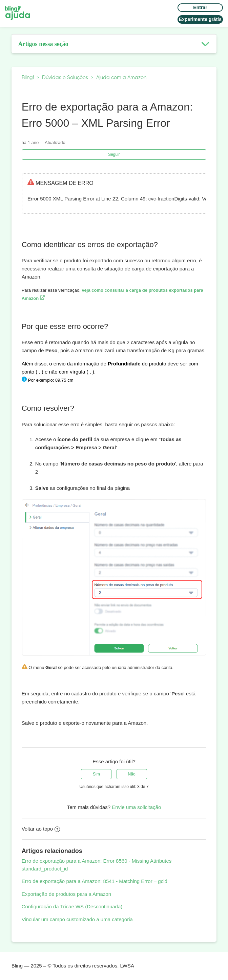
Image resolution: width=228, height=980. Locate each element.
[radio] (96, 774)
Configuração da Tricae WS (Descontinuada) (72, 906)
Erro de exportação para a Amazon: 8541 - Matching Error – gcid (95, 881)
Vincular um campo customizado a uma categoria (77, 919)
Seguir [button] (114, 154)
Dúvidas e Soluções (65, 78)
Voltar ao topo (41, 829)
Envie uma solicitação (136, 807)
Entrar (200, 7)
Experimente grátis (200, 19)
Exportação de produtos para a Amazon (66, 894)
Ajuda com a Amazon (121, 78)
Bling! (28, 78)
